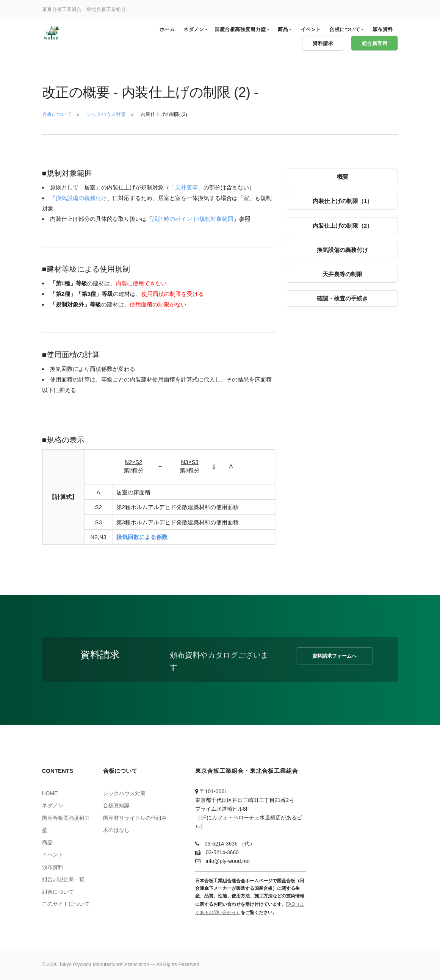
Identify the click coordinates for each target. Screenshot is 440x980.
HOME (50, 793)
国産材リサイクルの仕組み (135, 818)
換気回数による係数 (142, 537)
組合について (58, 892)
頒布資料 (53, 867)
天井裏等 (186, 187)
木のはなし (116, 830)
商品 (47, 842)
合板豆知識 (116, 805)
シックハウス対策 (106, 114)
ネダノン (53, 805)
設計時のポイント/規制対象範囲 (193, 219)
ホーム (167, 29)
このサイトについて (66, 904)
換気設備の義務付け (81, 198)
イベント (53, 855)
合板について (57, 114)
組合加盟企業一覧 (63, 879)
